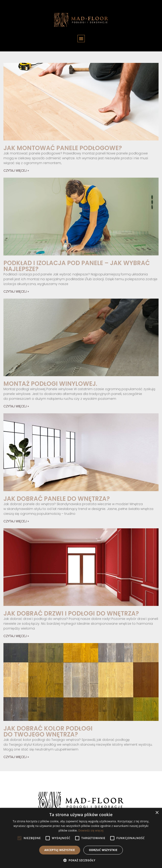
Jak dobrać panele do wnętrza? (57, 499)
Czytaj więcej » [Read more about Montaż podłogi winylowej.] (16, 406)
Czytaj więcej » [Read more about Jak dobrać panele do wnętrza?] (16, 521)
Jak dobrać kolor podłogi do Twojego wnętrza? (48, 731)
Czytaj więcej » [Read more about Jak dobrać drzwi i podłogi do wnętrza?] (16, 636)
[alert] (81, 838)
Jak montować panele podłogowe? (63, 148)
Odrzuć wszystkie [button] (103, 850)
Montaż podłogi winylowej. (50, 384)
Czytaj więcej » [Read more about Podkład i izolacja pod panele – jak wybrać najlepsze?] (16, 291)
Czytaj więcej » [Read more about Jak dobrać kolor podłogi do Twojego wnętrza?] (16, 757)
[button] (81, 39)
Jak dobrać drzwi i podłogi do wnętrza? (71, 613)
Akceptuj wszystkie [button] (60, 850)
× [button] (157, 813)
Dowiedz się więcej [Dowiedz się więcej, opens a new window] (91, 830)
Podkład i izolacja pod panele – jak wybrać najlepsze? (77, 266)
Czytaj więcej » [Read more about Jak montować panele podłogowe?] (16, 171)
